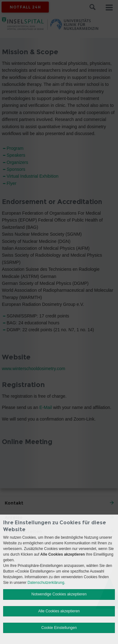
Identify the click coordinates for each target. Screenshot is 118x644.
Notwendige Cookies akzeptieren (59, 594)
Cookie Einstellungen (59, 628)
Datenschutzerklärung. (46, 583)
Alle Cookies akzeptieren (59, 611)
